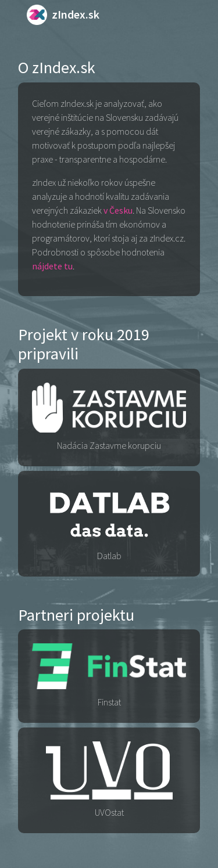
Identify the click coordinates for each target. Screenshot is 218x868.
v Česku (118, 210)
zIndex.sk (63, 14)
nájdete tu (52, 266)
